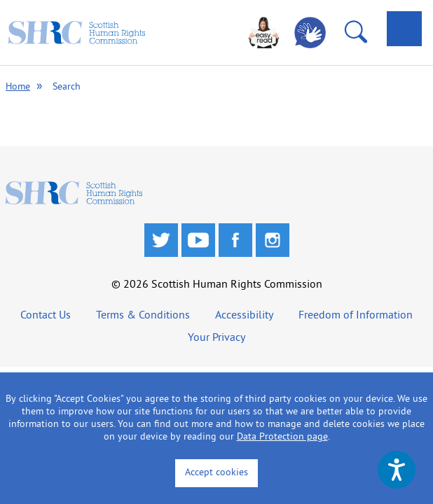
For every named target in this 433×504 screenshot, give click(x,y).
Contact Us (46, 316)
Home (18, 87)
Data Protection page (282, 437)
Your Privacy (216, 338)
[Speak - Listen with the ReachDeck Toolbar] (397, 470)
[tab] (404, 29)
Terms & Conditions (143, 316)
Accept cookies (216, 473)
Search (67, 87)
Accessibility (244, 316)
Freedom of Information (356, 316)
